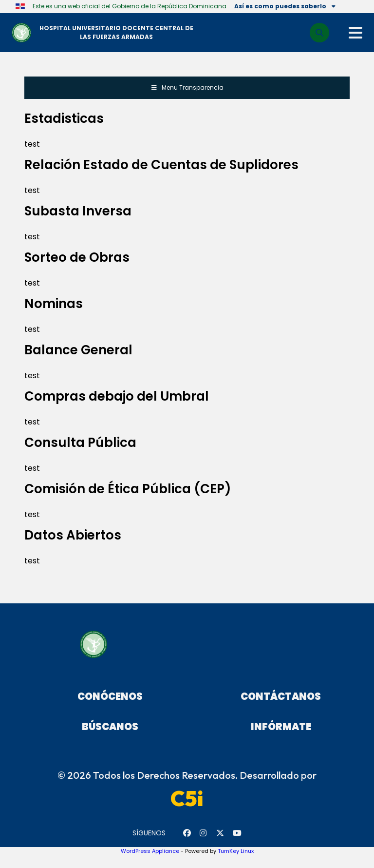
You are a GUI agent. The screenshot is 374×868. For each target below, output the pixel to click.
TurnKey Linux (236, 851)
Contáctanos (281, 696)
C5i (187, 798)
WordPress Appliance (150, 851)
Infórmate (281, 727)
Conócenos (110, 696)
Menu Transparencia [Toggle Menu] (187, 87)
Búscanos (110, 727)
